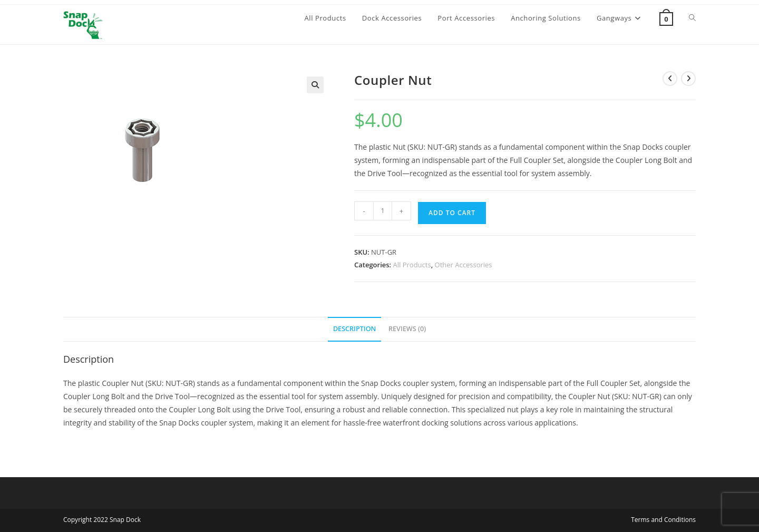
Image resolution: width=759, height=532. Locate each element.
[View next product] (688, 79)
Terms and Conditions (663, 520)
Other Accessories (464, 265)
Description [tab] (355, 329)
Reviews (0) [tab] (407, 329)
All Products (412, 265)
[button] (315, 85)
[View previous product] (670, 79)
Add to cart (452, 213)
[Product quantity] (383, 211)
